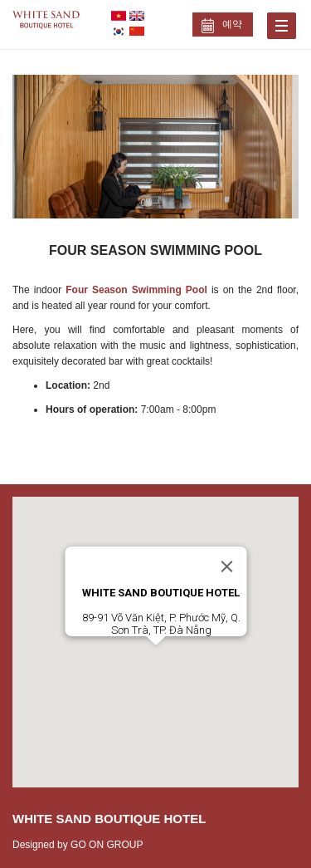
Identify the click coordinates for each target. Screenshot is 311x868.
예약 (232, 24)
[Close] (226, 566)
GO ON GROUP (107, 845)
